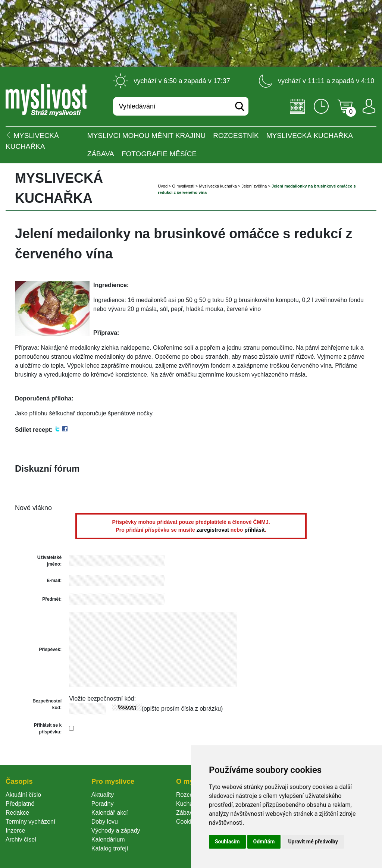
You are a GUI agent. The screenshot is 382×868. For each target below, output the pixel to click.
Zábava (101, 154)
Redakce (17, 813)
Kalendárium (108, 839)
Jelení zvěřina (254, 186)
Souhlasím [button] (227, 842)
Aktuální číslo (23, 795)
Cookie (187, 822)
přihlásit (254, 530)
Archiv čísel (21, 839)
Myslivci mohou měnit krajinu (146, 136)
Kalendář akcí (110, 813)
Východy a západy (116, 831)
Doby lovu (105, 822)
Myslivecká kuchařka (310, 136)
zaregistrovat (213, 530)
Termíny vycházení (30, 822)
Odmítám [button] (264, 842)
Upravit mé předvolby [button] (313, 842)
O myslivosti (183, 186)
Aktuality (103, 795)
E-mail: (54, 581)
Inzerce (15, 831)
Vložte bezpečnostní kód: (102, 699)
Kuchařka (189, 804)
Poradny (103, 804)
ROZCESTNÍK (236, 136)
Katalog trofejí (110, 848)
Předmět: (52, 599)
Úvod (163, 186)
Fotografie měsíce (159, 154)
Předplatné (20, 804)
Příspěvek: (50, 650)
